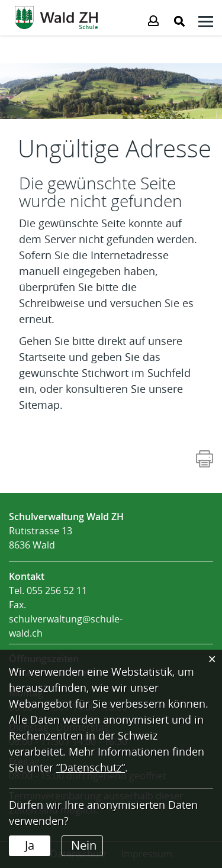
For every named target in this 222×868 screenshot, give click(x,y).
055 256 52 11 (57, 591)
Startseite (42, 357)
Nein (84, 846)
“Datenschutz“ (91, 768)
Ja (30, 846)
